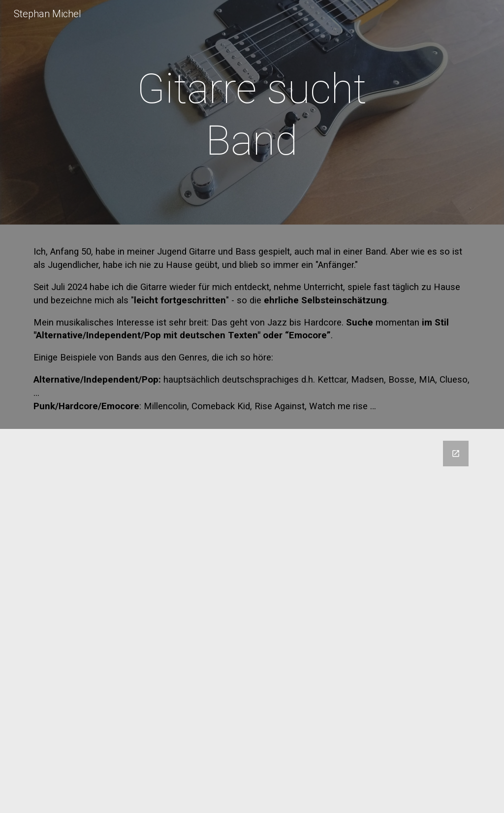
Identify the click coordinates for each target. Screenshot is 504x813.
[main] (252, 115)
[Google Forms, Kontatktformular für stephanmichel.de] (252, 621)
